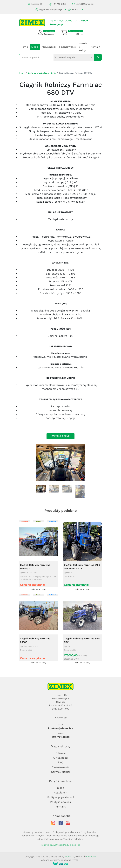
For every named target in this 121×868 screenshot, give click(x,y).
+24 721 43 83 (57, 4)
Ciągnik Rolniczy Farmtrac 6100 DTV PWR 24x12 (82, 567)
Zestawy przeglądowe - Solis (42, 73)
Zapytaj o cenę (60, 436)
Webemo (70, 856)
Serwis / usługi (83, 47)
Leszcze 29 (35, 4)
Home (24, 47)
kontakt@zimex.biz (83, 4)
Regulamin (60, 793)
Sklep (35, 47)
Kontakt (74, 10)
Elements (91, 856)
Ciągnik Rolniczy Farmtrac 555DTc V (35, 567)
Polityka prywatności (60, 797)
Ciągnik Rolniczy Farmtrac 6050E (35, 640)
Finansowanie (67, 47)
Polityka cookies (60, 802)
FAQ (60, 762)
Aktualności (49, 47)
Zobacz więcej (38, 589)
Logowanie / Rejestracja (49, 10)
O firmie (61, 753)
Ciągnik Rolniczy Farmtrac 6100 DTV (82, 640)
